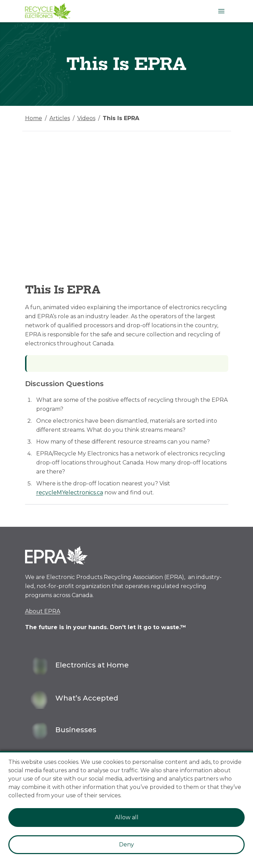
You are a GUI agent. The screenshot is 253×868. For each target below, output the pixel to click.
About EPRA (43, 611)
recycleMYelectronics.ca (70, 492)
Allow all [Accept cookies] (127, 817)
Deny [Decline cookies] (126, 844)
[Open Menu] (221, 11)
